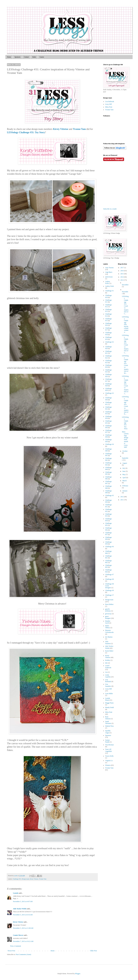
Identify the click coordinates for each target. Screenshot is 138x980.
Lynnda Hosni (108, 699)
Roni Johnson (108, 718)
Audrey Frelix (108, 282)
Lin (106, 672)
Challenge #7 (109, 575)
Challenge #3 (109, 393)
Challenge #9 (109, 590)
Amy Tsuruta (109, 268)
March (124, 481)
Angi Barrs (109, 272)
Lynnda (16, 893)
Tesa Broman (109, 745)
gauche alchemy (108, 610)
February (125, 486)
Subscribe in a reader (110, 209)
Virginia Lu (109, 761)
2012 (122, 497)
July (124, 468)
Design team (25, 879)
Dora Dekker (109, 604)
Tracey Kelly (109, 756)
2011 (122, 500)
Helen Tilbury (108, 627)
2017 (122, 268)
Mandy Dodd (109, 707)
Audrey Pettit (109, 286)
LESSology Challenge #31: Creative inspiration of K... (125, 405)
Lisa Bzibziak (110, 102)
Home (9, 57)
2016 (122, 271)
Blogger (78, 974)
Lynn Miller (109, 694)
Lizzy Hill (108, 104)
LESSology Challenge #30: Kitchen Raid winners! (125, 325)
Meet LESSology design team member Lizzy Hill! (125, 440)
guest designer (108, 617)
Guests (42, 57)
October (125, 451)
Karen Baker (109, 651)
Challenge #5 (109, 495)
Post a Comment (16, 946)
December (125, 285)
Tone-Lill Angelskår (108, 750)
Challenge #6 (109, 547)
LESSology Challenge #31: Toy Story (26, 132)
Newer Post (11, 951)
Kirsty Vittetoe (61, 129)
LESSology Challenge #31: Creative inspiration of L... (125, 305)
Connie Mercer (18, 935)
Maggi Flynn (109, 703)
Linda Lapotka (108, 676)
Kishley (108, 660)
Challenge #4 (109, 444)
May (124, 474)
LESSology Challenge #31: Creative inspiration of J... (125, 385)
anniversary (109, 277)
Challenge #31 (17, 879)
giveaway (108, 614)
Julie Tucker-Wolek (20, 909)
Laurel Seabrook (108, 667)
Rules (34, 57)
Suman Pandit (107, 741)
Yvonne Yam (79, 129)
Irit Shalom (109, 637)
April (124, 478)
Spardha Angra (108, 732)
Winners (108, 765)
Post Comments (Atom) (23, 954)
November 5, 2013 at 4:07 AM (23, 901)
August (125, 463)
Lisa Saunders (108, 685)
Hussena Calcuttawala (109, 631)
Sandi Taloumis (108, 722)
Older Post (93, 951)
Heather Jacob (108, 622)
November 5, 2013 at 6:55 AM (23, 915)
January (125, 491)
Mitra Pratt (109, 107)
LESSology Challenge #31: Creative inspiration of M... (125, 364)
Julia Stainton (108, 642)
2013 (122, 280)
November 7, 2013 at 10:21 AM (23, 941)
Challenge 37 (109, 595)
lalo (106, 663)
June (124, 471)
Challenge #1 (109, 291)
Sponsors (17, 57)
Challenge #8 (109, 579)
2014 (122, 277)
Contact (26, 57)
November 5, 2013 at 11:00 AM (23, 928)
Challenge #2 (109, 342)
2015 (122, 274)
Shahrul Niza (109, 726)
